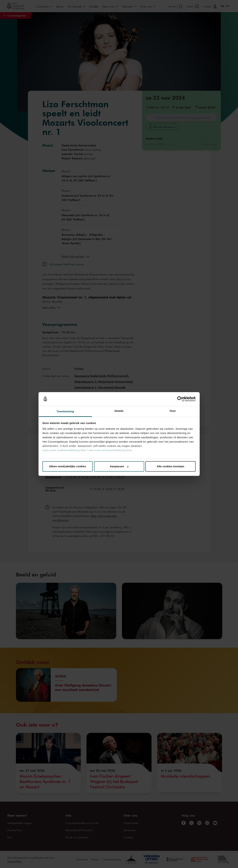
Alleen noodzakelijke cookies (68, 466)
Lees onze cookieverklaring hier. (65, 450)
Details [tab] (119, 411)
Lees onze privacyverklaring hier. (110, 450)
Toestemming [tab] (65, 411)
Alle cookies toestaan (170, 466)
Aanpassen (119, 466)
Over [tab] (173, 411)
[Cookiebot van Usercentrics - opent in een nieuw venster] (180, 399)
